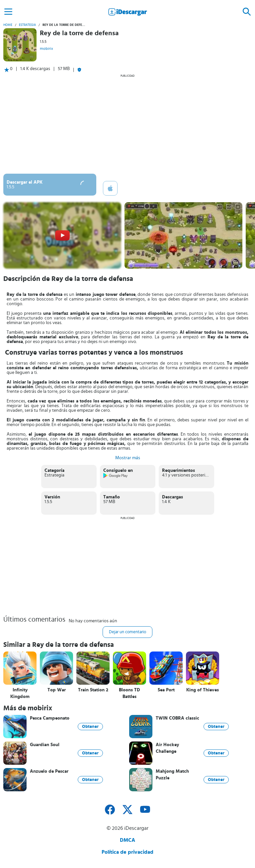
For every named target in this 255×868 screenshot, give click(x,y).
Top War (57, 690)
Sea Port (166, 690)
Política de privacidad (127, 852)
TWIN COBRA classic (177, 718)
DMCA (127, 840)
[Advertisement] (127, 124)
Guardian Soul (45, 745)
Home (8, 25)
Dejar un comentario (127, 632)
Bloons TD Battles (129, 693)
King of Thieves (203, 690)
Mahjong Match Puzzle (172, 775)
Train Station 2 (93, 690)
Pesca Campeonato (50, 718)
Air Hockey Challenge (167, 748)
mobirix (46, 48)
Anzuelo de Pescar (49, 771)
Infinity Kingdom (20, 693)
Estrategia (27, 25)
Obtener (90, 727)
